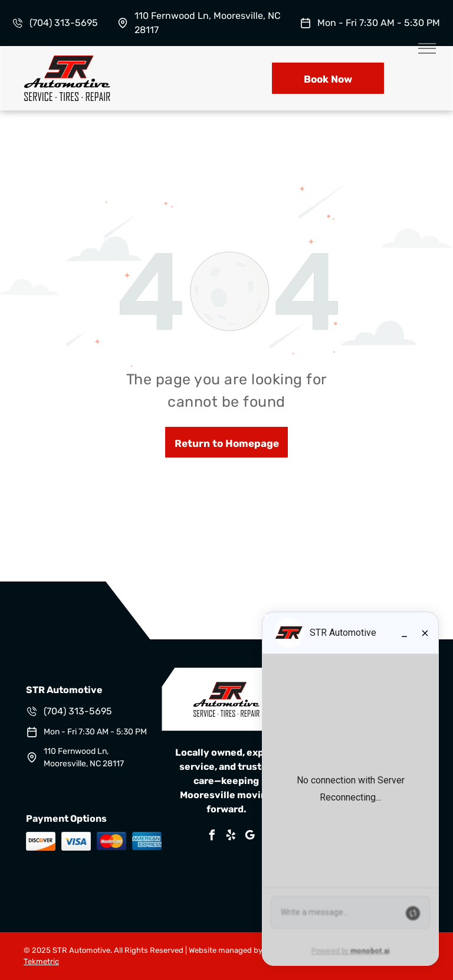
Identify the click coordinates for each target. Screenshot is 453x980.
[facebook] (212, 837)
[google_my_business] (250, 837)
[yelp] (231, 837)
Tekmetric (41, 961)
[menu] (427, 48)
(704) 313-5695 (64, 23)
